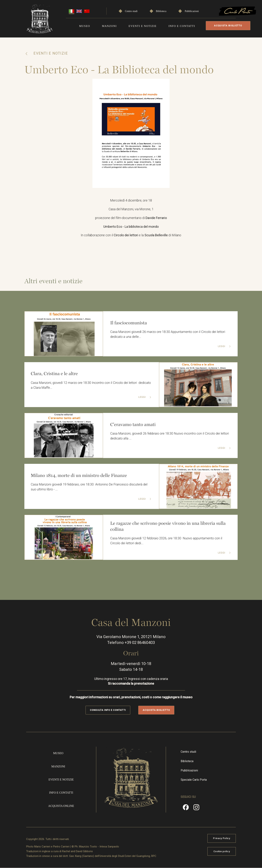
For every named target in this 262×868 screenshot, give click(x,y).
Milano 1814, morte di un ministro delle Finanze (79, 475)
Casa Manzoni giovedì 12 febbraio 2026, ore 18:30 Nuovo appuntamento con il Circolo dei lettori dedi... (166, 541)
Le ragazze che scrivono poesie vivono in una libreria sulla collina (168, 526)
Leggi (222, 346)
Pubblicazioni (192, 11)
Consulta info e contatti (108, 710)
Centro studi (131, 11)
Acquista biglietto (228, 26)
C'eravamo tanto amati (133, 425)
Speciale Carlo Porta (194, 780)
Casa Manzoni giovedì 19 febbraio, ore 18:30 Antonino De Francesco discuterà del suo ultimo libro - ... (89, 487)
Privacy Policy (222, 838)
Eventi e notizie (143, 26)
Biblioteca (161, 11)
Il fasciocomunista (129, 323)
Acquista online (61, 806)
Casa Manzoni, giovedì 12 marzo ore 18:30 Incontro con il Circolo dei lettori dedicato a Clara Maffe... (91, 385)
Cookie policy (222, 851)
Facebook (186, 809)
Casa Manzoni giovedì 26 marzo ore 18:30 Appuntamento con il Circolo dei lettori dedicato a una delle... (168, 335)
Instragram (196, 809)
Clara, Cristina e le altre (54, 374)
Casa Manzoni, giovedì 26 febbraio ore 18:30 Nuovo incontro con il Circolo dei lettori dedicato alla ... (170, 436)
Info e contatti (182, 26)
